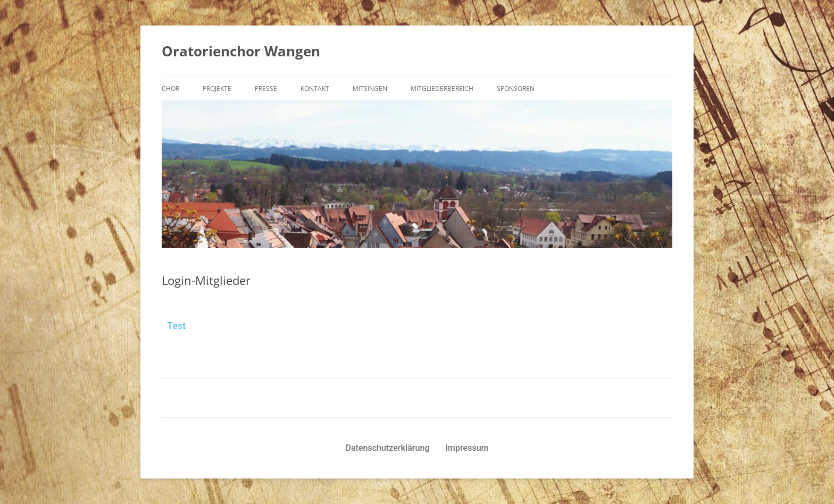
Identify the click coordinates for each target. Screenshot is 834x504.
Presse (266, 89)
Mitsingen (370, 89)
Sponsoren (516, 89)
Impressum (467, 448)
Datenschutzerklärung (388, 448)
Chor (170, 89)
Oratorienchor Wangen (241, 51)
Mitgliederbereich (442, 89)
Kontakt (315, 89)
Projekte (217, 89)
